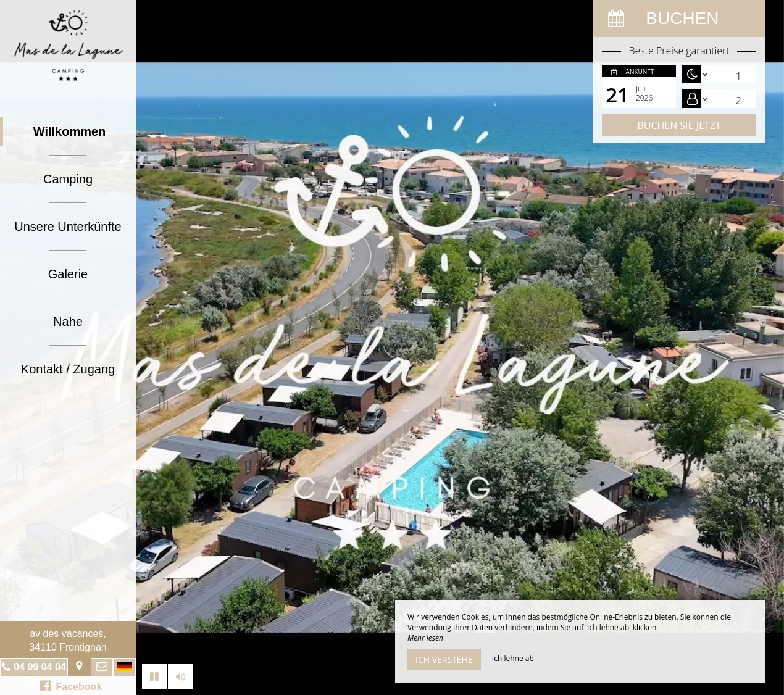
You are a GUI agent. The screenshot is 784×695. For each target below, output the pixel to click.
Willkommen (70, 131)
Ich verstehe (444, 660)
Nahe (68, 322)
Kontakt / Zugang (68, 369)
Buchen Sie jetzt (679, 125)
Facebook (71, 686)
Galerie (68, 274)
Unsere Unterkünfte (68, 227)
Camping (68, 179)
